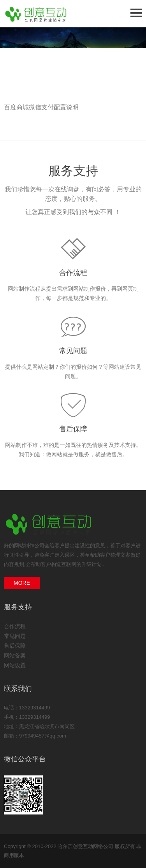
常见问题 (73, 351)
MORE (22, 583)
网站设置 (15, 665)
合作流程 (73, 273)
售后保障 (73, 429)
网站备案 (15, 655)
